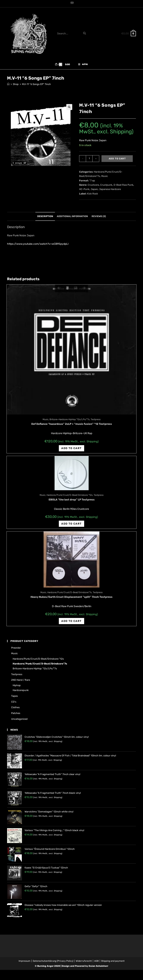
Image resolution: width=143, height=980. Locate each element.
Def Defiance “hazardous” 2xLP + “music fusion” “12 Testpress (72, 426)
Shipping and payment (113, 963)
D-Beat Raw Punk (123, 187)
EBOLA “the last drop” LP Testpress (72, 501)
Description (45, 218)
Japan (94, 191)
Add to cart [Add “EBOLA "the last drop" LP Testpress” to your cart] (71, 525)
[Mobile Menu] (83, 65)
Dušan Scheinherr (98, 968)
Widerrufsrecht (84, 963)
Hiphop (17, 687)
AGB (96, 963)
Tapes (15, 698)
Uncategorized (19, 721)
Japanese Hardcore (110, 191)
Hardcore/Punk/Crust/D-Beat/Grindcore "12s (70, 497)
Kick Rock (93, 195)
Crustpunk (106, 187)
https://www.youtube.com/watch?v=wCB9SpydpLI (38, 246)
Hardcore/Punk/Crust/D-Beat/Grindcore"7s (69, 594)
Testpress (96, 421)
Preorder (16, 649)
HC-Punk (84, 191)
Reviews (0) (99, 218)
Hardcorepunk (21, 692)
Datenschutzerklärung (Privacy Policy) (53, 963)
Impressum (24, 963)
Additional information (72, 218)
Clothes (15, 709)
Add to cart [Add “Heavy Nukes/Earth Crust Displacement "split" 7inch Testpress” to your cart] (71, 623)
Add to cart (117, 160)
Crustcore (93, 187)
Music (105, 178)
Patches (16, 715)
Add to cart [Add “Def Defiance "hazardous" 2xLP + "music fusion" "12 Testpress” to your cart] (71, 450)
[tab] (45, 218)
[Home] (8, 86)
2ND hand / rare (21, 682)
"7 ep (92, 182)
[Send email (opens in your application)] (71, 3)
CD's (14, 703)
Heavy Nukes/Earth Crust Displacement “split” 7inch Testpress (71, 599)
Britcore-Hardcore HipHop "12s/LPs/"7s (70, 421)
